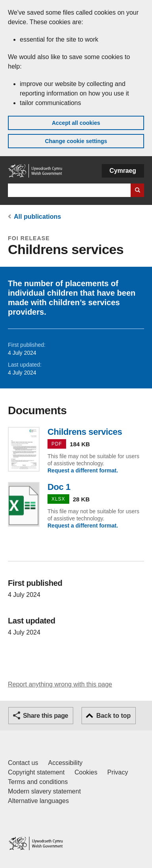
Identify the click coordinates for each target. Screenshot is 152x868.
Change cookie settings (76, 141)
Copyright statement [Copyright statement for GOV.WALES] (36, 772)
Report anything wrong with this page (60, 684)
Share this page (46, 716)
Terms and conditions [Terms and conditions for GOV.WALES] (38, 782)
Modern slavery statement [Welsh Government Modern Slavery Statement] (44, 791)
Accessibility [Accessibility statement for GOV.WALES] (65, 763)
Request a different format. (83, 470)
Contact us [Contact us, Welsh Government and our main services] (23, 763)
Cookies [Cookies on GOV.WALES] (86, 772)
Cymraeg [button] (123, 171)
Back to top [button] (113, 716)
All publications (37, 217)
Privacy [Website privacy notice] (118, 772)
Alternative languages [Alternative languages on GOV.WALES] (38, 801)
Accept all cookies (76, 123)
